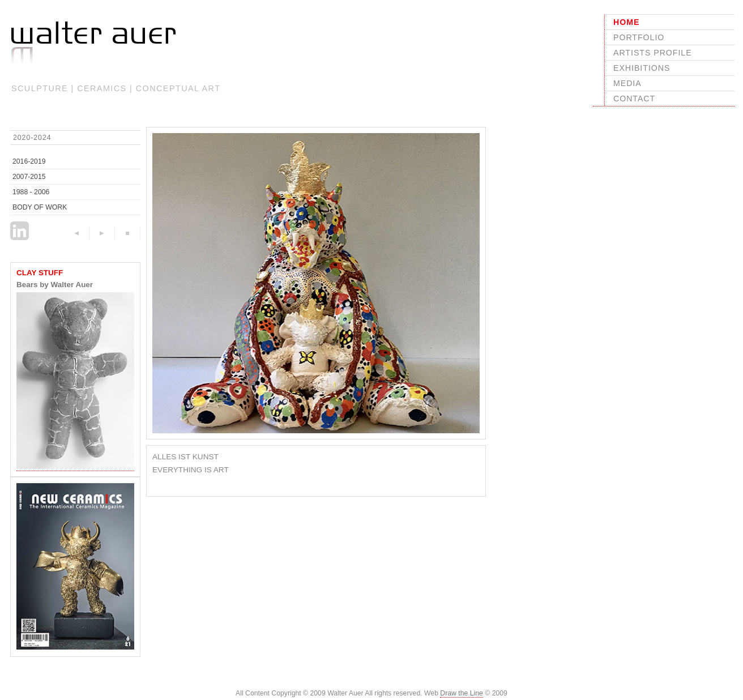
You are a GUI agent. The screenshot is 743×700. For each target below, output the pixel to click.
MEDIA (627, 83)
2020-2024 (32, 138)
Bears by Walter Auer (55, 285)
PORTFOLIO (639, 37)
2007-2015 (29, 177)
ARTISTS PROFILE (653, 53)
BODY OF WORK (40, 207)
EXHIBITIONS (642, 68)
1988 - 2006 (31, 192)
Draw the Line (462, 693)
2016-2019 (29, 161)
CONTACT (634, 99)
